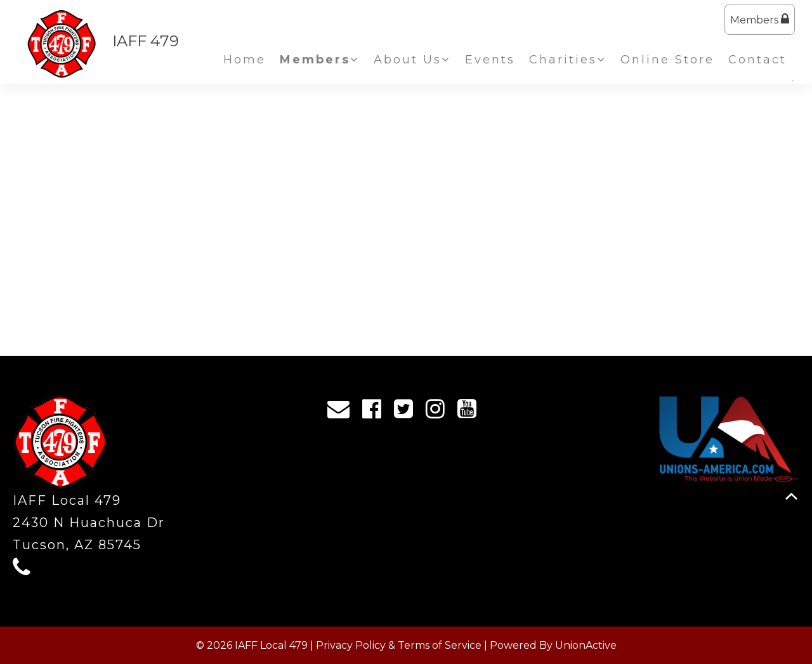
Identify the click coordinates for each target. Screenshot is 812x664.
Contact (757, 60)
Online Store (667, 60)
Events (490, 60)
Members (760, 19)
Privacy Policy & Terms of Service (399, 645)
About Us (412, 60)
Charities (568, 60)
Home (245, 60)
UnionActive (586, 645)
